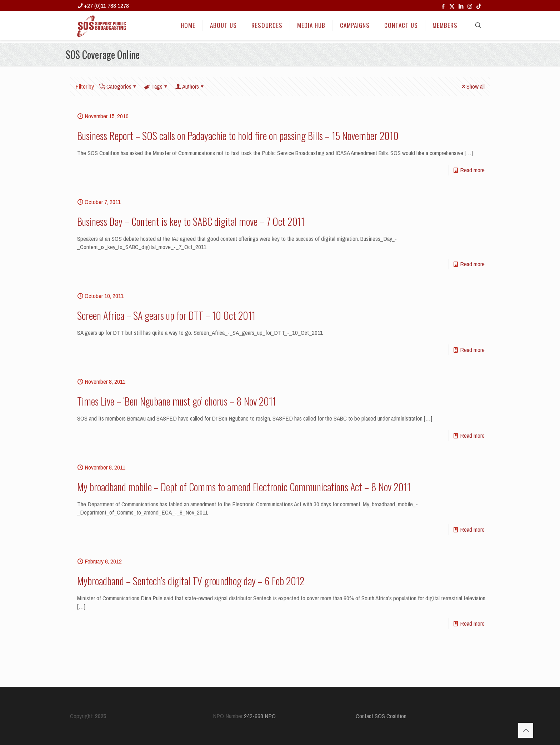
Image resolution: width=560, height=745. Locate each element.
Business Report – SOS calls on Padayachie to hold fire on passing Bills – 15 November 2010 (238, 136)
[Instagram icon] (470, 6)
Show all (472, 86)
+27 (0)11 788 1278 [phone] (106, 6)
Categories (118, 86)
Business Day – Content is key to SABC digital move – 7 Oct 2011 (191, 221)
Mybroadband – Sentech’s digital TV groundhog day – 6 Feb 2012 (191, 581)
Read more (472, 170)
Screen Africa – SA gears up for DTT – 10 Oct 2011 (166, 315)
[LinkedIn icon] (461, 6)
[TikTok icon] (479, 6)
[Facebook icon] (443, 6)
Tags (156, 86)
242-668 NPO (260, 716)
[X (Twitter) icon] (452, 6)
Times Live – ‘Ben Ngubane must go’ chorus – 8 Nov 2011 (177, 401)
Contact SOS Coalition (381, 716)
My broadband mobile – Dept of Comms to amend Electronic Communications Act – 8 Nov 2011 (244, 487)
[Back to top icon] (526, 730)
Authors (190, 86)
